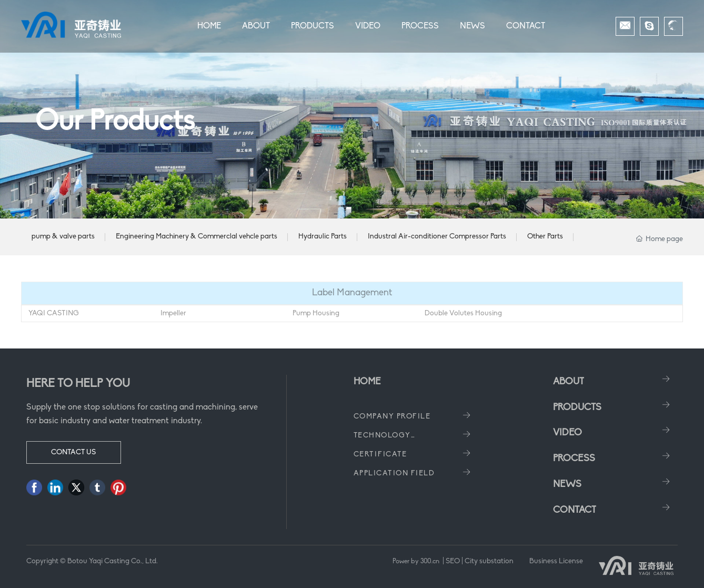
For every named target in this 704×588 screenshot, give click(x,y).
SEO (453, 561)
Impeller (173, 313)
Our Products (115, 122)
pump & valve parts (63, 237)
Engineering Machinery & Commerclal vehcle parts (197, 237)
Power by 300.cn (417, 561)
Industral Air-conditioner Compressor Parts (437, 237)
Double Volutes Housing (463, 313)
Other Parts (545, 237)
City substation (489, 561)
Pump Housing (316, 313)
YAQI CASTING (54, 313)
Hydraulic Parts (323, 237)
